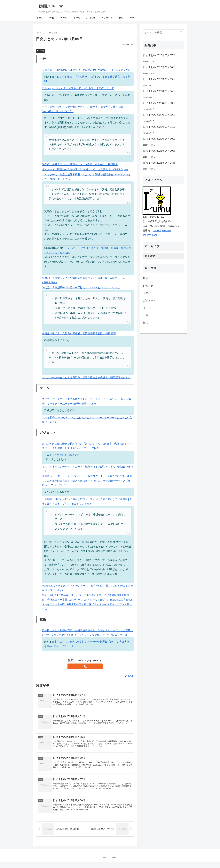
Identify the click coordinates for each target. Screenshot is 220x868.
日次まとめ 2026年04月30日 (159, 139)
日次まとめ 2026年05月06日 (159, 67)
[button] (181, 33)
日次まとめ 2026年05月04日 (159, 91)
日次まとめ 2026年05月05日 (159, 79)
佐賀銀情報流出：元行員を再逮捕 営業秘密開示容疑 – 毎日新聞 (79, 334)
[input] (163, 33)
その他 (40, 51)
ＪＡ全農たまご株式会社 (66, 455)
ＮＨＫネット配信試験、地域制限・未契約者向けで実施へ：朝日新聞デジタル (86, 70)
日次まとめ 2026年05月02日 (159, 115)
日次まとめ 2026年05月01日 (159, 127)
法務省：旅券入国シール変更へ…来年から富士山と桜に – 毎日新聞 (80, 164)
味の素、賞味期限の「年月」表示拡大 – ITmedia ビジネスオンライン (81, 288)
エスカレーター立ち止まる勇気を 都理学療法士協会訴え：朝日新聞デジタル (86, 378)
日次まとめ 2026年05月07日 (159, 55)
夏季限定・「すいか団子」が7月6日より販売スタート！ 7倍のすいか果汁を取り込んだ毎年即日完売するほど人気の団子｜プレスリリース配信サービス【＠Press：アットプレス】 (87, 481)
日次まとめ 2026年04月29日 (159, 151)
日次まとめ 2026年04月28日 (159, 163)
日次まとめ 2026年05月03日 (159, 103)
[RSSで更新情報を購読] (85, 666)
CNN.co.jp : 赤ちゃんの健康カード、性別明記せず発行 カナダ (78, 88)
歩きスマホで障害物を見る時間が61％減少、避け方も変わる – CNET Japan (85, 169)
